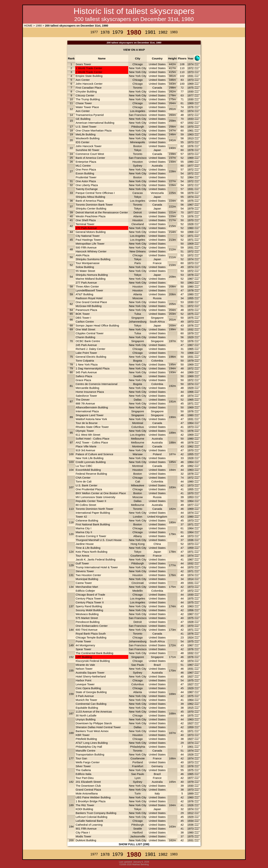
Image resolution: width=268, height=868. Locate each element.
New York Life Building (89, 458)
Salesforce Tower (86, 396)
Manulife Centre (85, 751)
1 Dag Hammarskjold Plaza (92, 368)
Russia (157, 298)
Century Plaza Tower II (90, 602)
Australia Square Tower (90, 673)
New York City (138, 68)
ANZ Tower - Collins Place (92, 442)
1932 (190, 123)
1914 (190, 579)
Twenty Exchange (87, 189)
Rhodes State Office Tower (92, 427)
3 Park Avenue (85, 696)
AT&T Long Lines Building (92, 743)
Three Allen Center (87, 286)
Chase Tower (84, 103)
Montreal (138, 423)
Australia (157, 166)
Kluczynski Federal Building (93, 661)
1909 (190, 244)
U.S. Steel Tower (86, 127)
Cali (138, 481)
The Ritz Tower (85, 805)
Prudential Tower (86, 177)
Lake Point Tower (86, 353)
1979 (190, 193)
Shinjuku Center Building (91, 208)
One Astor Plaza (86, 181)
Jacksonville (138, 836)
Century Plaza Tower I (89, 598)
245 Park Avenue (86, 345)
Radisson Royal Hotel (89, 298)
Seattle (138, 376)
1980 (39, 26)
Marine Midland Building (90, 279)
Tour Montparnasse (87, 263)
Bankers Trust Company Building (96, 813)
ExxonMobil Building (88, 470)
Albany (138, 536)
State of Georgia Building (91, 692)
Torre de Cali (83, 481)
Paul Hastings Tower (88, 240)
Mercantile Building (87, 388)
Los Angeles (138, 111)
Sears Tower (83, 64)
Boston (138, 146)
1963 (190, 134)
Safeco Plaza (84, 376)
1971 (190, 236)
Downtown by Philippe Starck (94, 723)
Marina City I (83, 528)
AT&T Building (84, 294)
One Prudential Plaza (89, 489)
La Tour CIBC (84, 466)
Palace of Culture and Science (94, 454)
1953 (190, 497)
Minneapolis (138, 142)
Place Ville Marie (86, 446)
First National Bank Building (93, 524)
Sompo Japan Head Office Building (97, 325)
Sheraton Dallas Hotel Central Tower (98, 727)
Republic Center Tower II (91, 501)
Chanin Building (85, 337)
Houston (138, 162)
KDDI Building (84, 809)
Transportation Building (90, 754)
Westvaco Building (87, 614)
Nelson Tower (84, 669)
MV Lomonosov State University (95, 497)
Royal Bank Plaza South (91, 634)
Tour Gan (81, 758)
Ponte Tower (83, 641)
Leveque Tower (85, 684)
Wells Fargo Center (88, 762)
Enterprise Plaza (86, 162)
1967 (190, 205)
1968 (190, 232)
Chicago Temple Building (91, 637)
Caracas (138, 193)
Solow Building (85, 267)
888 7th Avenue (85, 403)
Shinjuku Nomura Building (92, 275)
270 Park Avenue (86, 228)
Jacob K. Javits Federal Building (95, 559)
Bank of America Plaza (90, 201)
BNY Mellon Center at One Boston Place (101, 493)
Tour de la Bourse (87, 423)
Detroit (138, 212)
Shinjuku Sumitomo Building (93, 259)
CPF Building (84, 657)
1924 (190, 637)
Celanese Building (87, 520)
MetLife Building (86, 134)
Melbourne (138, 439)
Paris (138, 263)
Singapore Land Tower (90, 415)
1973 (190, 72)
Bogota (138, 361)
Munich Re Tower (86, 700)
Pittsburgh (138, 127)
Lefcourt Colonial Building (91, 817)
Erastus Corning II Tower (91, 536)
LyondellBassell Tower (89, 290)
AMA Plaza (82, 255)
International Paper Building (93, 513)
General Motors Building (91, 232)
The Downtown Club (88, 786)
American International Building (95, 123)
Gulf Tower (82, 563)
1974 (190, 64)
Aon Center (83, 80)
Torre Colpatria (85, 361)
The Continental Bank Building (94, 653)
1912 (190, 813)
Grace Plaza (83, 380)
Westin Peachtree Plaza (90, 216)
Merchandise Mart (87, 587)
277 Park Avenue (86, 283)
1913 (190, 138)
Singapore (138, 318)
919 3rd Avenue (85, 450)
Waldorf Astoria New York (91, 419)
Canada (157, 88)
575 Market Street (87, 618)
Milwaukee (138, 485)
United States (157, 64)
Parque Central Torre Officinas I (95, 193)
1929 (190, 337)
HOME (28, 26)
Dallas (138, 400)
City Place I (83, 832)
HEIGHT (197, 63)
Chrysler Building (86, 91)
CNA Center (83, 478)
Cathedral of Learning (89, 825)
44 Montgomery (85, 645)
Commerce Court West (90, 154)
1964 (190, 177)
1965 (190, 349)
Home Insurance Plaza (90, 392)
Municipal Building (87, 579)
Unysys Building (86, 719)
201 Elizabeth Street (88, 782)
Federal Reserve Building (91, 474)
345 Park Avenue (86, 372)
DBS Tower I (83, 318)
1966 (190, 392)
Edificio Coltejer (85, 591)
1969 (190, 84)
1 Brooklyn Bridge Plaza (90, 801)
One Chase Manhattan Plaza (94, 130)
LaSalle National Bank (89, 821)
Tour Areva (82, 556)
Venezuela (157, 193)
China (157, 544)
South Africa (157, 322)
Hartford (138, 832)
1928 (190, 224)
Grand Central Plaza (88, 790)
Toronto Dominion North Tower (94, 509)
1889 (190, 793)
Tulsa (138, 314)
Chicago (138, 64)
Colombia (157, 361)
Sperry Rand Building (89, 606)
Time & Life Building (88, 548)
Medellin (138, 591)
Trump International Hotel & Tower (97, 567)
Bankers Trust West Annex (92, 731)
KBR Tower (83, 735)
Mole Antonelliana (87, 793)
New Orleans (138, 251)
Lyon (138, 778)
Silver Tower (83, 766)
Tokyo (138, 150)
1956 (190, 610)
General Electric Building (91, 357)
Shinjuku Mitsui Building (90, 197)
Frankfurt (138, 766)
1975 (190, 88)
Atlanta (138, 216)
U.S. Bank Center (86, 485)
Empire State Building (89, 76)
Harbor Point (83, 680)
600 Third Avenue (86, 630)
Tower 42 (81, 517)
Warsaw (138, 454)
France (157, 263)
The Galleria (83, 770)
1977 (190, 95)
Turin (138, 793)
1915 (190, 708)
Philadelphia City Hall (89, 747)
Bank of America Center (90, 158)
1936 (190, 540)
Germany (157, 766)
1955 (190, 298)
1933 (190, 119)
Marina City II (84, 532)
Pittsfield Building (86, 739)
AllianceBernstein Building (92, 407)
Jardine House (85, 544)
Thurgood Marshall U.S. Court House (99, 540)
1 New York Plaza (87, 364)
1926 (190, 805)
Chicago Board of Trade (90, 595)
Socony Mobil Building (89, 610)
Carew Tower (84, 583)
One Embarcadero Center (92, 626)
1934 (190, 821)
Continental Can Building (91, 704)
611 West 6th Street (88, 435)
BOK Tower (83, 314)
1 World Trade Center (89, 68)
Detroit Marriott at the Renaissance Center (102, 212)
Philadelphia (138, 747)
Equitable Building (87, 708)
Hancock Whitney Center (91, 251)
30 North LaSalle (86, 715)
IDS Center (82, 142)
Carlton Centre (85, 322)
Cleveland (138, 224)
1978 (190, 150)
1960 (190, 228)
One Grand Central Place (91, 302)
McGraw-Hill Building (88, 306)
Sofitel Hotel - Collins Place (92, 439)
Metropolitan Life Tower (90, 244)
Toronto (138, 88)
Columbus (138, 427)
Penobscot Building (87, 622)
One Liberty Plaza (87, 185)
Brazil (157, 665)
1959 (190, 548)
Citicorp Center (85, 95)
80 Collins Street (86, 505)
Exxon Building (85, 173)
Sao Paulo (138, 665)
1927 (190, 676)
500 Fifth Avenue (86, 247)
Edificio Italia (83, 774)
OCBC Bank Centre (88, 341)
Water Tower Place (87, 107)
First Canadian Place (88, 88)
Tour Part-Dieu (85, 778)
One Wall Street (85, 329)
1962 (190, 446)
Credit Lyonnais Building (91, 462)
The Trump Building (88, 99)
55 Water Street (85, 271)
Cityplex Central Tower (90, 333)
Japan (157, 150)
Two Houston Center (88, 575)
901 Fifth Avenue (86, 829)
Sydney (138, 166)
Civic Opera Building (88, 688)
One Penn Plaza (86, 169)
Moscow (138, 298)
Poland (157, 454)
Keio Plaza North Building (91, 552)
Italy (157, 793)
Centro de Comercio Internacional (96, 384)
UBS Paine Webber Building (93, 797)
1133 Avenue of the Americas (94, 712)
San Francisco (138, 115)
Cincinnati (138, 583)
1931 (190, 76)
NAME (196, 65)
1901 (190, 747)
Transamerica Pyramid (90, 115)
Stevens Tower (85, 571)
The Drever (83, 400)
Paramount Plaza (86, 310)
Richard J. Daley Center (90, 349)
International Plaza (87, 411)
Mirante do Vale (85, 665)
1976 (190, 107)
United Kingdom (157, 517)
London (138, 517)
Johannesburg (138, 322)
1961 (190, 130)
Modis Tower (83, 836)
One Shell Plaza (86, 220)
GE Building (83, 119)
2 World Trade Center (89, 72)
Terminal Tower (85, 224)
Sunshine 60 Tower (87, 150)
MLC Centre (83, 166)
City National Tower (88, 236)
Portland (138, 762)
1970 (190, 127)
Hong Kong (138, 544)
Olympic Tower (85, 431)
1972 (190, 68)
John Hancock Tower (88, 146)
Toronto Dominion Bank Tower (94, 205)
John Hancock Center (89, 84)
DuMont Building (86, 840)
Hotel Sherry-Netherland (91, 676)
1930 (190, 91)
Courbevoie (138, 556)
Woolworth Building (87, 138)
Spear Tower (83, 649)
